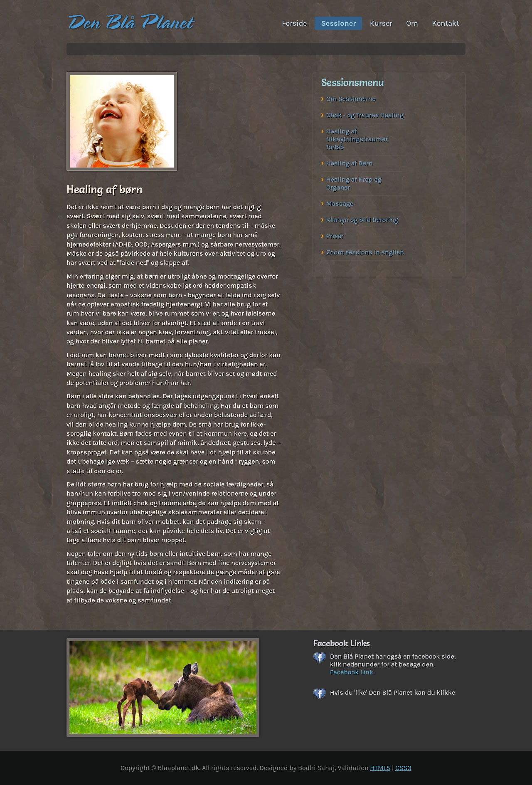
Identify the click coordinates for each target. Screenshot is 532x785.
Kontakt (446, 23)
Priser (335, 236)
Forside (295, 23)
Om (412, 23)
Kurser (381, 23)
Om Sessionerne (351, 99)
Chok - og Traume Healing (365, 115)
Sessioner (338, 23)
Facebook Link (352, 672)
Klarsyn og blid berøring (362, 220)
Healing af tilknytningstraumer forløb (357, 139)
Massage (340, 204)
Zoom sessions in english (365, 252)
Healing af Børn (350, 163)
